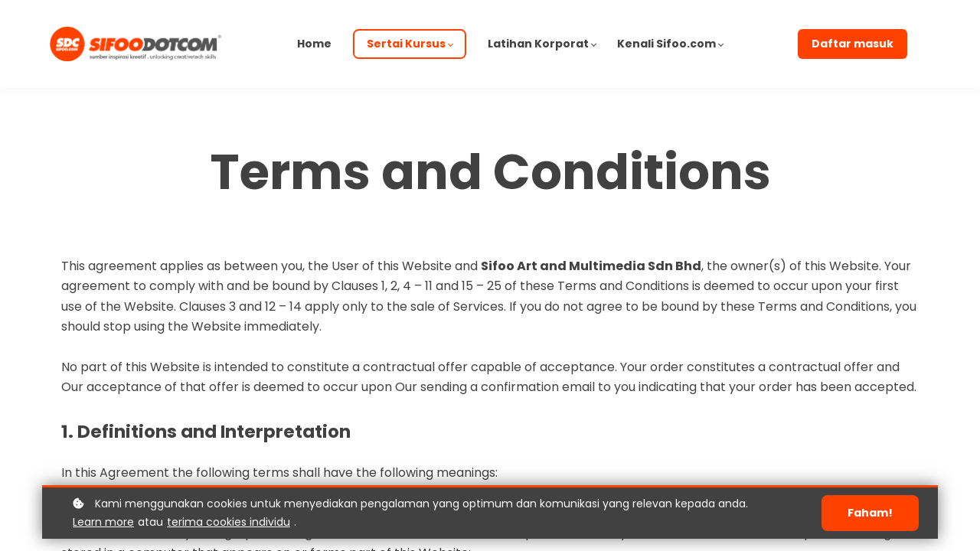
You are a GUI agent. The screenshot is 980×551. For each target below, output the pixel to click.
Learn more (103, 522)
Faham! (870, 513)
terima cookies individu (229, 522)
